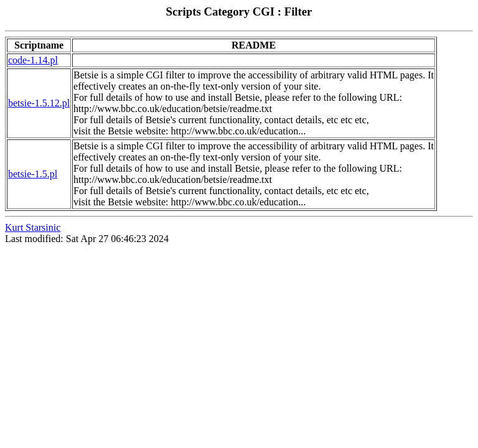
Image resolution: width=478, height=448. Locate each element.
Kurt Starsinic (33, 227)
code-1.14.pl (33, 60)
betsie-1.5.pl (33, 174)
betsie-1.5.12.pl (39, 103)
